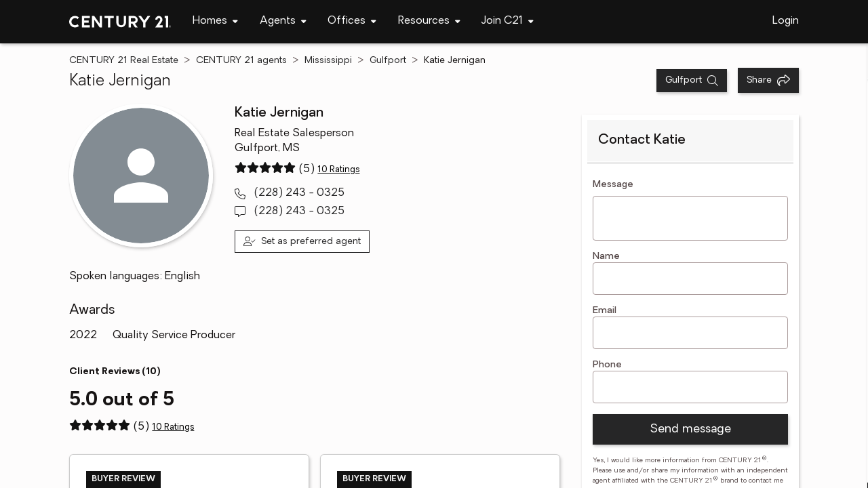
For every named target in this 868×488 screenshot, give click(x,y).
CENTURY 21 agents (241, 61)
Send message (690, 429)
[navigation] (215, 22)
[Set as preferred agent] (302, 242)
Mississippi (328, 61)
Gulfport (388, 61)
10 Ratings (338, 170)
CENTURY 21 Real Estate (124, 61)
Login (786, 21)
